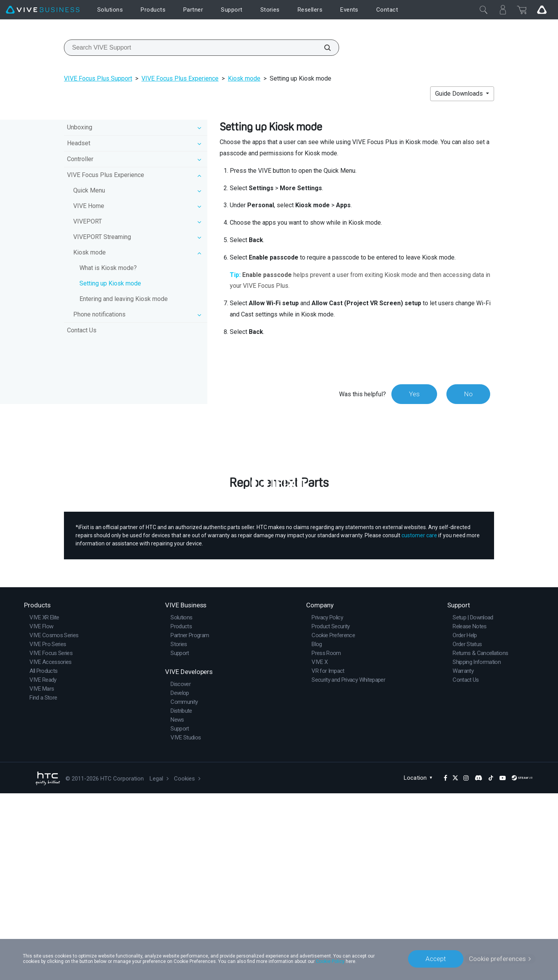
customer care (419, 722)
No (468, 394)
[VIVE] (43, 10)
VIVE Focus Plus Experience (180, 78)
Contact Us (82, 330)
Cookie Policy (330, 961)
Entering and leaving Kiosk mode (124, 299)
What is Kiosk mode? (108, 268)
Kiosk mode (244, 78)
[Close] (484, 10)
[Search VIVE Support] (323, 48)
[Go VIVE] (542, 10)
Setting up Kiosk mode (110, 283)
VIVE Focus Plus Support (98, 78)
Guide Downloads (460, 94)
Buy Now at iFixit (279, 636)
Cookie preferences (497, 959)
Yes (414, 394)
